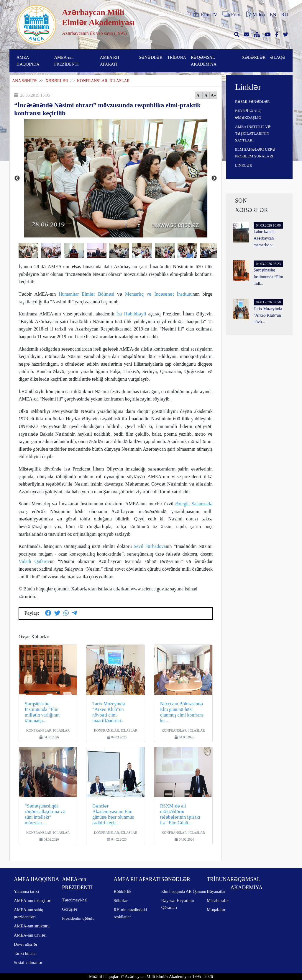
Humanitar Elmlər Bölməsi (87, 294)
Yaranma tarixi (26, 891)
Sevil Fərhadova (150, 546)
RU (285, 15)
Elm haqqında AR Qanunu (184, 891)
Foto (231, 14)
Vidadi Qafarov (34, 561)
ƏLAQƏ (278, 57)
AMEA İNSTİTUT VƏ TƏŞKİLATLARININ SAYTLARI (253, 133)
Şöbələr (121, 901)
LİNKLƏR (244, 165)
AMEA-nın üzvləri (30, 935)
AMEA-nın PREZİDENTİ (67, 61)
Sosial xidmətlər (28, 963)
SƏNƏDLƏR (151, 57)
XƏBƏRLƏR (253, 57)
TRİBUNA (177, 57)
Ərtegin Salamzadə (194, 504)
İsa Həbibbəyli (131, 314)
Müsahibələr (218, 901)
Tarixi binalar (25, 953)
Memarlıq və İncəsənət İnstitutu (159, 294)
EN (273, 15)
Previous (17, 178)
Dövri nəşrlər (26, 944)
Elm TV (205, 14)
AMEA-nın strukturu (32, 926)
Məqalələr (216, 910)
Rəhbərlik (123, 891)
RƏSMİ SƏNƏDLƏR (252, 101)
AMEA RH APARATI (110, 61)
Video (255, 14)
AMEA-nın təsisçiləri (33, 901)
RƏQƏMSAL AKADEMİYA (204, 61)
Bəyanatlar (216, 891)
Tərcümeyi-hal (75, 900)
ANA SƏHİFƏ (24, 81)
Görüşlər (70, 909)
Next (214, 178)
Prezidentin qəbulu (78, 918)
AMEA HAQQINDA (28, 61)
